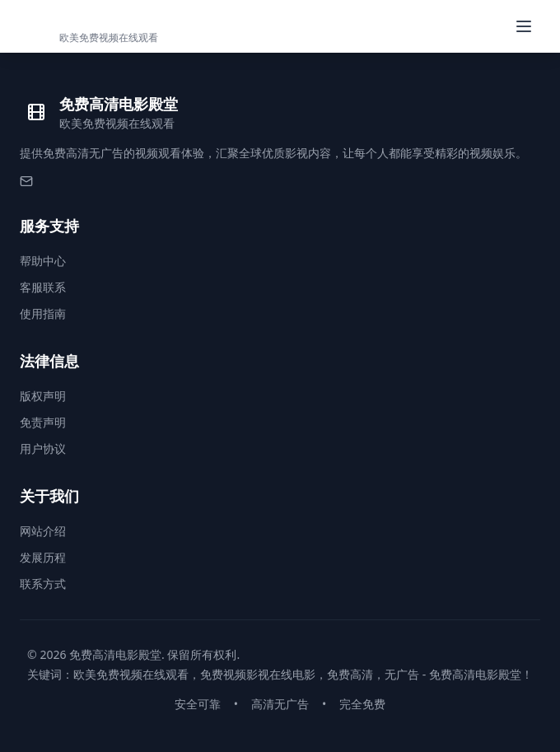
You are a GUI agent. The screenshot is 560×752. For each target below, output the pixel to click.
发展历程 (43, 557)
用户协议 (43, 448)
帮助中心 (43, 261)
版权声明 (43, 396)
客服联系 (43, 287)
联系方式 (43, 584)
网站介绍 (43, 531)
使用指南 (43, 313)
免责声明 (43, 422)
